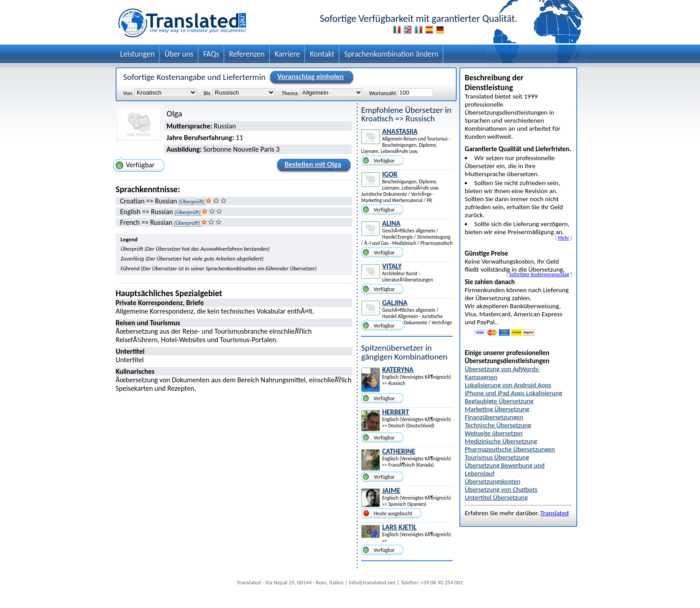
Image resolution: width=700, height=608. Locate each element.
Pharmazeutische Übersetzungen (510, 449)
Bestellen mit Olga (311, 166)
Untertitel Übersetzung (496, 497)
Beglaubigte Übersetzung (499, 401)
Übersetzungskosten (492, 481)
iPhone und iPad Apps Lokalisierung (513, 393)
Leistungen (137, 54)
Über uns (179, 54)
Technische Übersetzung (498, 425)
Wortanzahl (383, 93)
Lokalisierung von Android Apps (508, 385)
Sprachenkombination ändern (391, 54)
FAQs (211, 54)
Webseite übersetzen (494, 433)
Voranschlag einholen (309, 77)
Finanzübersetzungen (494, 417)
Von (128, 93)
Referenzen (247, 54)
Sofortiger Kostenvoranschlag (539, 274)
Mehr (564, 238)
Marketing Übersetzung (497, 409)
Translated (554, 513)
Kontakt (322, 54)
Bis (207, 93)
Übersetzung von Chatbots (501, 489)
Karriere (287, 54)
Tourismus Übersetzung (497, 457)
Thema (290, 93)
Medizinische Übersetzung (501, 441)
